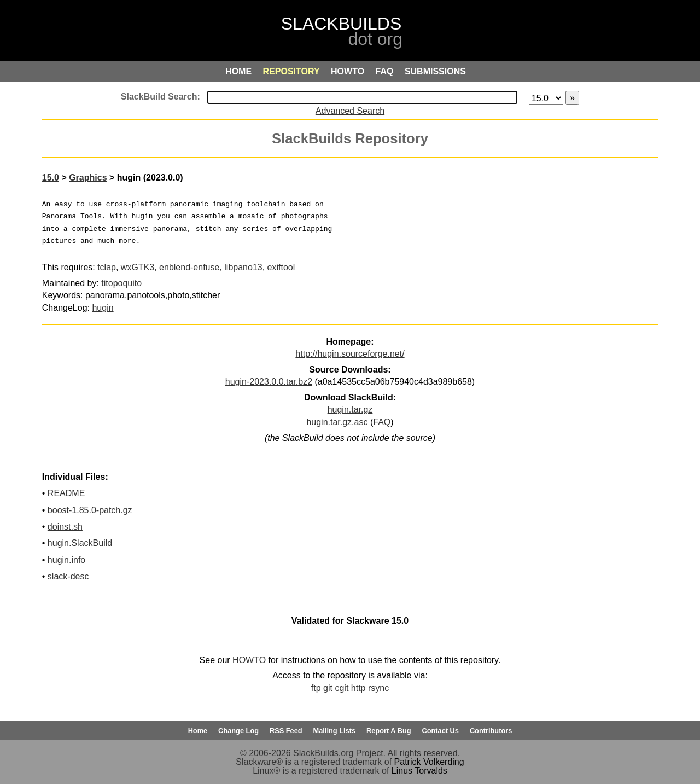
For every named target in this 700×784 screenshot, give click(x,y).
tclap (107, 267)
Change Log (238, 731)
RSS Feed (286, 731)
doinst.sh (65, 527)
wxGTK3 (138, 267)
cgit (342, 688)
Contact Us (440, 731)
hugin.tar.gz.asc (337, 422)
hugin (103, 308)
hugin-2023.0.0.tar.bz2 (269, 382)
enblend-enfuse (189, 267)
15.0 (51, 178)
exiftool (281, 267)
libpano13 (243, 267)
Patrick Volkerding (429, 762)
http (358, 688)
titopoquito (121, 283)
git (328, 688)
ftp (316, 688)
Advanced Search (350, 111)
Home (198, 731)
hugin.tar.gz (350, 410)
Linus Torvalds (419, 771)
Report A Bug (389, 731)
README (66, 493)
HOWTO (249, 660)
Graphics (88, 178)
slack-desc (68, 576)
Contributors (491, 731)
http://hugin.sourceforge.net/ (350, 354)
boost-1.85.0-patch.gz (90, 510)
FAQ (382, 422)
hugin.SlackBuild (80, 543)
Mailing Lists (335, 731)
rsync (378, 688)
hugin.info (66, 560)
